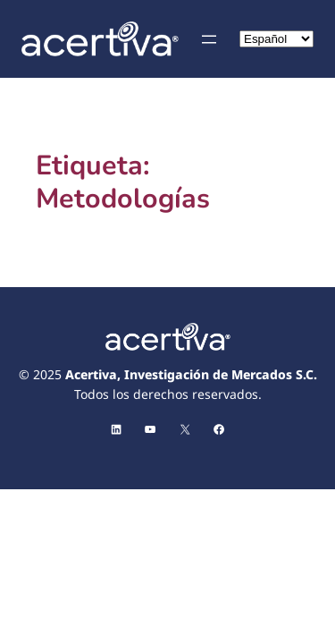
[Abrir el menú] (209, 39)
